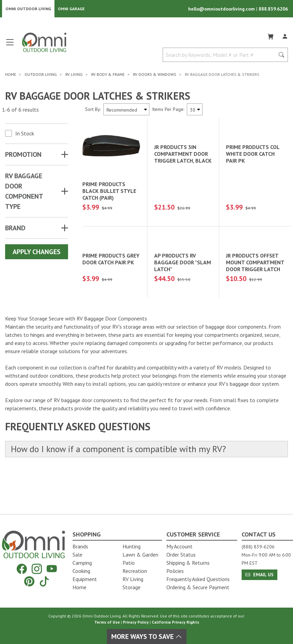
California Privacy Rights (175, 622)
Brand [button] (15, 228)
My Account (180, 546)
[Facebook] (22, 569)
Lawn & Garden (140, 555)
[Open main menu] (10, 45)
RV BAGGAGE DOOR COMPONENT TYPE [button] (24, 192)
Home (79, 587)
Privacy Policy (136, 622)
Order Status (181, 555)
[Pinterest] (29, 581)
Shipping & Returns (188, 563)
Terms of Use (107, 622)
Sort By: (93, 110)
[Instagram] (37, 569)
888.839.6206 (273, 9)
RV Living (133, 579)
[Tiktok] (44, 581)
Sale (77, 555)
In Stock (25, 134)
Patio (129, 563)
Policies (175, 571)
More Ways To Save (147, 637)
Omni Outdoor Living (28, 9)
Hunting (132, 546)
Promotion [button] (23, 155)
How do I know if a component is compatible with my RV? (119, 487)
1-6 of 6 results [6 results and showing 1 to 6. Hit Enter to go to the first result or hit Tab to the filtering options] (20, 110)
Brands (80, 546)
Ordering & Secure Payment (198, 587)
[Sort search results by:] (126, 110)
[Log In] (285, 35)
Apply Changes (37, 252)
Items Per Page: (168, 110)
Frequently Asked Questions (198, 579)
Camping (82, 563)
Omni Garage (71, 9)
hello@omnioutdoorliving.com (222, 9)
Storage (132, 587)
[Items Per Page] (195, 110)
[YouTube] (52, 569)
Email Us (259, 575)
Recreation (135, 571)
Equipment (85, 579)
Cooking (81, 571)
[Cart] (271, 35)
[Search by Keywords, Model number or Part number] (221, 55)
